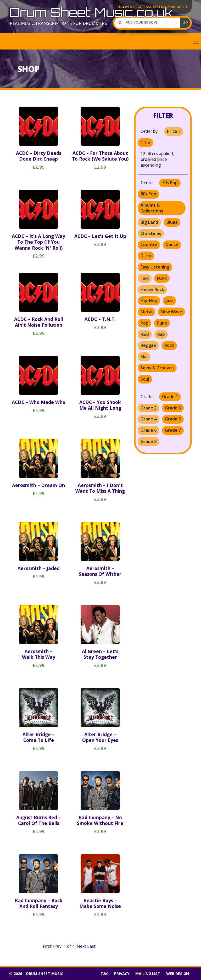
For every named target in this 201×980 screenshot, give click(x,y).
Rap (161, 334)
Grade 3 (173, 408)
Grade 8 (149, 441)
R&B (145, 334)
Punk (162, 323)
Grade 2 (149, 408)
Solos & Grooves (157, 368)
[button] (100, 41)
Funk (162, 278)
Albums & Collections (152, 208)
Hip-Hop (149, 300)
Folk (145, 278)
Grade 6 (149, 430)
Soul (145, 379)
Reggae (148, 345)
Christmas (151, 233)
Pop (144, 323)
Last (91, 946)
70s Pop (170, 183)
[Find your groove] (149, 23)
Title (145, 143)
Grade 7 (173, 430)
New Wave (171, 312)
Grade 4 (149, 419)
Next (81, 946)
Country (149, 244)
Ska (144, 357)
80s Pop (148, 194)
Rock (169, 345)
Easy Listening (155, 267)
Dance (172, 244)
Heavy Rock (152, 289)
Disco (146, 256)
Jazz (169, 300)
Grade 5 (173, 419)
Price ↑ (174, 131)
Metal (146, 312)
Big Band (149, 222)
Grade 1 (170, 397)
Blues (172, 222)
